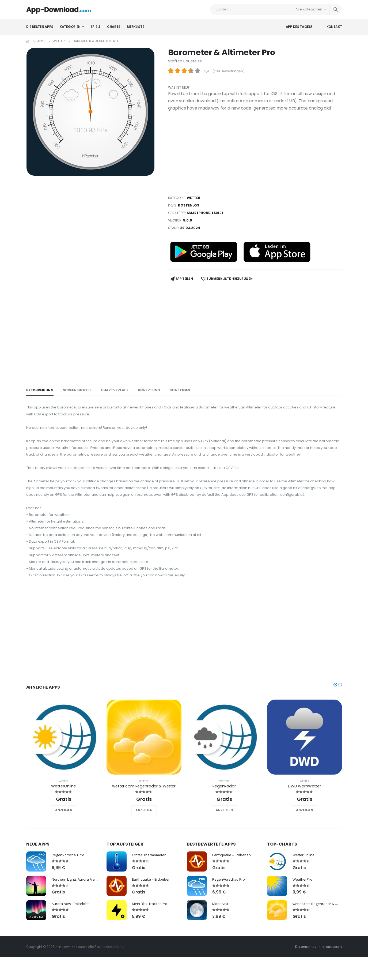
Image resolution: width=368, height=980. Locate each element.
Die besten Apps (40, 31)
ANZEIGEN (64, 839)
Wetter (59, 45)
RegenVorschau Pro (69, 883)
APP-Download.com (71, 975)
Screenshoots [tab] (79, 391)
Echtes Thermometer (150, 883)
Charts (114, 31)
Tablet (219, 217)
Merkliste (135, 31)
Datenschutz (305, 975)
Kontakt (334, 31)
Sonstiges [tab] (184, 391)
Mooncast (221, 932)
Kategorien (70, 31)
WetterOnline (63, 814)
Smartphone (199, 217)
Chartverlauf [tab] (117, 391)
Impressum (332, 975)
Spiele (96, 31)
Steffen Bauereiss (186, 65)
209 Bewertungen (229, 75)
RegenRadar (224, 814)
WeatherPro (303, 908)
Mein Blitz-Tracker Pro (151, 932)
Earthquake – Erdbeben (152, 908)
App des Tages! (299, 31)
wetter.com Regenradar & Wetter (144, 814)
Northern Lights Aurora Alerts (77, 908)
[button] (335, 713)
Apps (41, 45)
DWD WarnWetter (305, 814)
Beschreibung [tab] (40, 391)
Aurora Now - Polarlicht (72, 932)
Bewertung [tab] (153, 391)
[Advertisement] (255, 157)
